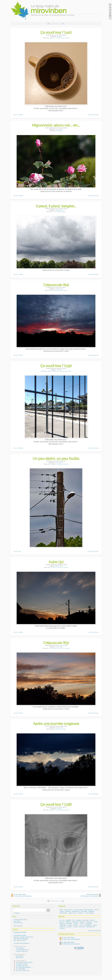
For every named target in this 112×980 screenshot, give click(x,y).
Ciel (54, 212)
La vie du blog (89, 913)
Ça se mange (79, 910)
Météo (59, 212)
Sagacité (59, 36)
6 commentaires (93, 355)
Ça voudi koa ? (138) (56, 804)
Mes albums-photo (20, 940)
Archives (17, 913)
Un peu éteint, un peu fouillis (56, 459)
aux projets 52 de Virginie (24, 962)
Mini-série (75, 922)
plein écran (20, 958)
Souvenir (82, 927)
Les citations (20, 948)
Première (69, 923)
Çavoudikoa (66, 38)
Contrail (59, 567)
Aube (52, 567)
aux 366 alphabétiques (23, 967)
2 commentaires (93, 632)
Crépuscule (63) (56, 643)
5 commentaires (93, 887)
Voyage (61, 371)
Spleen (66, 464)
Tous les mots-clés (94, 931)
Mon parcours (18, 923)
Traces (60, 810)
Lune (81, 925)
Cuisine (75, 927)
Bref (61, 910)
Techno (62, 928)
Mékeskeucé (90, 927)
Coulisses (59, 464)
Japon (95, 925)
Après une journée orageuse (56, 724)
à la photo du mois (22, 966)
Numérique (63, 913)
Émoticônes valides (20, 932)
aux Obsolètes (21, 969)
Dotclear (68, 911)
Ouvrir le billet (18, 115)
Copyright (17, 921)
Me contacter (18, 926)
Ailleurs (50, 371)
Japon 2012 (72, 913)
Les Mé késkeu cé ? (22, 950)
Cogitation (53, 464)
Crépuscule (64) (56, 285)
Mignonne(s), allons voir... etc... (56, 125)
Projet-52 (68, 922)
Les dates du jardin (20, 935)
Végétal (60, 131)
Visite (96, 922)
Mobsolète (63, 925)
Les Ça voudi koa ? (22, 951)
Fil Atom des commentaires (22, 896)
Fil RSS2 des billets (92, 894)
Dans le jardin (59, 129)
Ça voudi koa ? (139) (56, 366)
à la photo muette (22, 964)
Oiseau (70, 925)
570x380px (20, 956)
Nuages (63, 212)
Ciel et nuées (59, 210)
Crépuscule (57, 290)
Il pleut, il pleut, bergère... (56, 206)
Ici (55, 38)
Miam (60, 38)
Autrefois (80, 913)
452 (63, 24)
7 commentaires (93, 274)
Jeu (57, 38)
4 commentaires (93, 115)
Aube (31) (56, 562)
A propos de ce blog (20, 920)
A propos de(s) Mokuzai (21, 943)
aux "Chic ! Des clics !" (23, 970)
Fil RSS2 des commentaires (90, 896)
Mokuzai (62, 927)
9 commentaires (93, 196)
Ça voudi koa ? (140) (56, 32)
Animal (92, 920)
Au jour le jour (59, 463)
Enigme (52, 38)
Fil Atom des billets (20, 894)
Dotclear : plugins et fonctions (23, 937)
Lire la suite (17, 551)
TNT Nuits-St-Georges (21, 939)
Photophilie (76, 911)
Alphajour (89, 922)
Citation (82, 922)
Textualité (84, 911)
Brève (62, 922)
